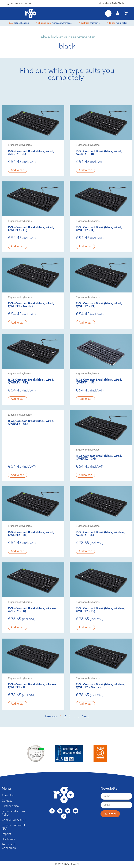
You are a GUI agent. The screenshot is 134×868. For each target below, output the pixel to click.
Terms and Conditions (9, 846)
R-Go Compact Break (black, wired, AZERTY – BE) (31, 152)
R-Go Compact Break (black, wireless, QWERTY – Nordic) (101, 686)
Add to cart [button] (18, 170)
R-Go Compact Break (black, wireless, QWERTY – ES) (101, 610)
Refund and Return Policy (13, 813)
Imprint (6, 834)
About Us (8, 795)
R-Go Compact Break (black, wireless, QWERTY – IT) (33, 686)
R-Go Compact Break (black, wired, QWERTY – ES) (31, 229)
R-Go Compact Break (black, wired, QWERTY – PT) (99, 305)
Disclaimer (9, 839)
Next (85, 716)
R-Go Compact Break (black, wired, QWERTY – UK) (31, 381)
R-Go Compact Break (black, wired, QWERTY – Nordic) (31, 305)
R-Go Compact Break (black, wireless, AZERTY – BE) (101, 533)
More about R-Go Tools (111, 3)
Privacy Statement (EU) (13, 827)
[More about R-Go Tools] (126, 3)
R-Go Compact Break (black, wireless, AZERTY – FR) (33, 610)
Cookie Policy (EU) (14, 820)
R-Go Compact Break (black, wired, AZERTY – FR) (99, 152)
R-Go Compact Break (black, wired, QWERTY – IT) (99, 229)
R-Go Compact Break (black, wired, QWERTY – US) (99, 381)
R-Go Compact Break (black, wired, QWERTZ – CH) (99, 457)
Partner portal (11, 806)
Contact (7, 801)
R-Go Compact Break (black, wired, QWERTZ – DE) (31, 533)
